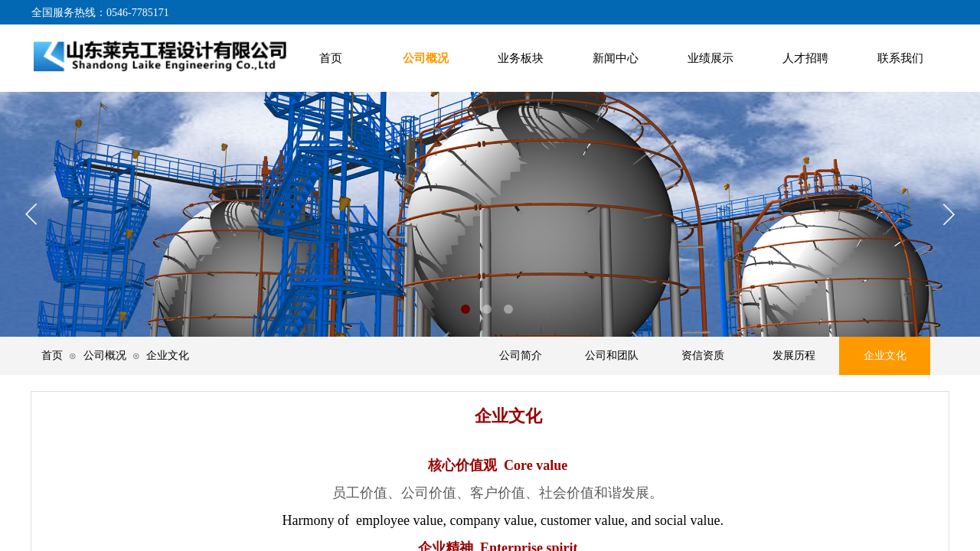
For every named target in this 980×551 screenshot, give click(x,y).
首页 (52, 355)
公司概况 (105, 355)
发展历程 (794, 355)
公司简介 (521, 355)
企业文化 (885, 355)
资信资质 (703, 355)
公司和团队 (612, 355)
